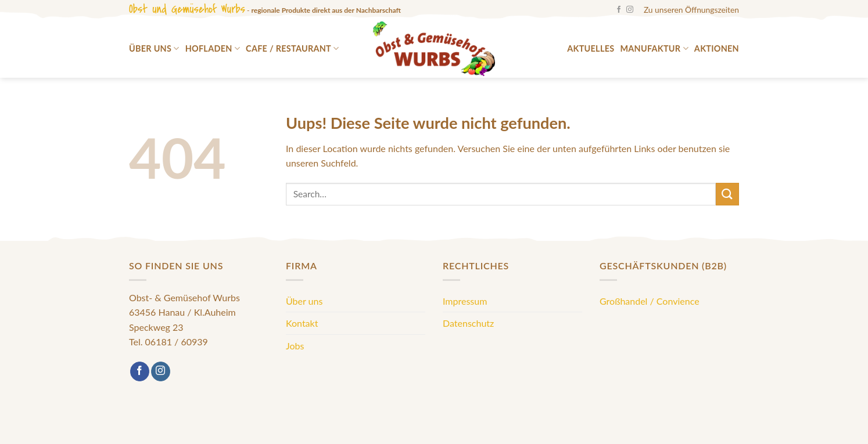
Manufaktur (654, 48)
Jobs (295, 346)
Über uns (154, 48)
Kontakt (302, 323)
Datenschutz (468, 323)
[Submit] (727, 194)
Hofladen (213, 48)
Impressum (465, 301)
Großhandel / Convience (650, 301)
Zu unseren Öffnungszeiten (691, 10)
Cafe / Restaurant (292, 48)
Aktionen (717, 48)
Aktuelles (591, 48)
